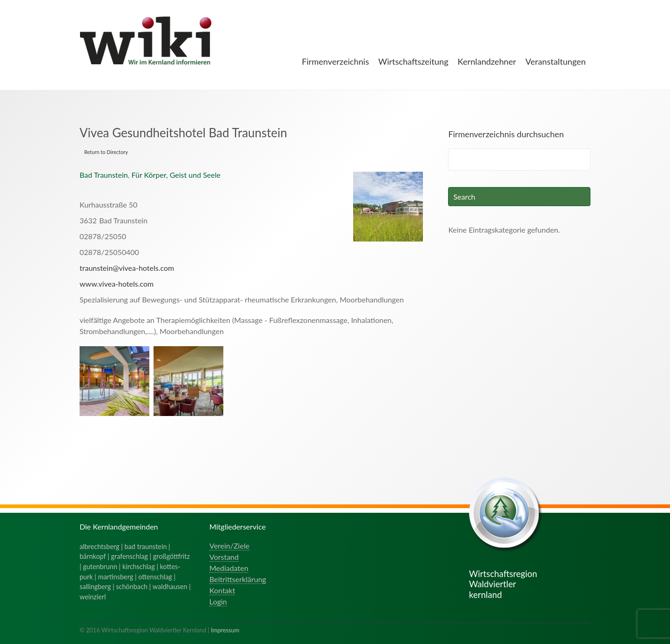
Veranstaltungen (556, 61)
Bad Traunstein (104, 175)
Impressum (225, 630)
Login (218, 601)
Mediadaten (229, 568)
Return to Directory (106, 152)
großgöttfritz (171, 556)
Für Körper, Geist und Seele (176, 175)
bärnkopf (93, 556)
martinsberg (116, 577)
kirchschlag (139, 567)
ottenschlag (155, 577)
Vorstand (224, 557)
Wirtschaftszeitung (413, 61)
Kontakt (222, 590)
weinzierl (93, 597)
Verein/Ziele (229, 546)
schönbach (131, 587)
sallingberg (95, 587)
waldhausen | (172, 587)
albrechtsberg (100, 547)
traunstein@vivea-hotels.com (127, 268)
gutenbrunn (100, 567)
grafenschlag (130, 556)
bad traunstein (146, 547)
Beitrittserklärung (238, 579)
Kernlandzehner (487, 61)
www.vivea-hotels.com (117, 284)
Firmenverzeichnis (335, 61)
